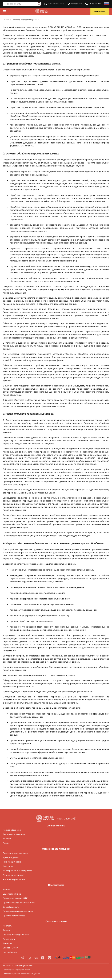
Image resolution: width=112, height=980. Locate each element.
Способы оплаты (13, 908)
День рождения (12, 859)
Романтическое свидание (18, 854)
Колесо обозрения (14, 831)
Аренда (7, 931)
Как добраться (75, 4)
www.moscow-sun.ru (24, 667)
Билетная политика (14, 895)
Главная (7, 20)
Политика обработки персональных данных (25, 975)
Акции (6, 844)
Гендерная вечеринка (16, 876)
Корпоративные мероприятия (20, 872)
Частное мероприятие (16, 881)
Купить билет (99, 11)
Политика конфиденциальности (19, 971)
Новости (8, 840)
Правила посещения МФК (18, 899)
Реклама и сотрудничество (19, 936)
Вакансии (9, 945)
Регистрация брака (14, 863)
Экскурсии (9, 868)
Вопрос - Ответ (12, 949)
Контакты (8, 927)
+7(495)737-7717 (94, 4)
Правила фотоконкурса (16, 917)
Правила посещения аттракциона (22, 904)
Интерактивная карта (54, 4)
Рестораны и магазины (16, 835)
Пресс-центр (10, 940)
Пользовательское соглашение (21, 913)
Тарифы (7, 891)
